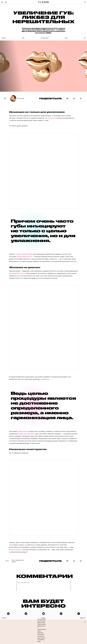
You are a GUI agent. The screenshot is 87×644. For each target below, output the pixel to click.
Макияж (4, 38)
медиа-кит (83, 618)
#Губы (13, 560)
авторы (43, 618)
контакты (4, 618)
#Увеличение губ (20, 560)
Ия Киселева (21, 98)
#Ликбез (14, 562)
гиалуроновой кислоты (24, 257)
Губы (23, 38)
